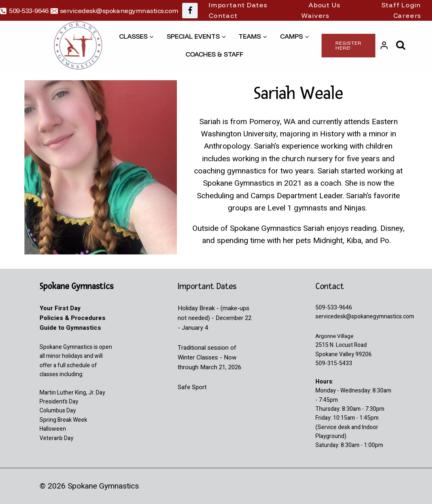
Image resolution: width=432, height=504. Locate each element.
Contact (223, 15)
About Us (324, 5)
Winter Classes (198, 357)
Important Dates (238, 5)
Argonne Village (336, 336)
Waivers (315, 15)
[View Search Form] (401, 45)
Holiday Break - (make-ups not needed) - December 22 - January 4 (215, 318)
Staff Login (401, 5)
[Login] (384, 46)
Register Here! (348, 45)
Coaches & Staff (214, 54)
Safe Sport (192, 387)
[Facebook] (190, 11)
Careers (407, 15)
